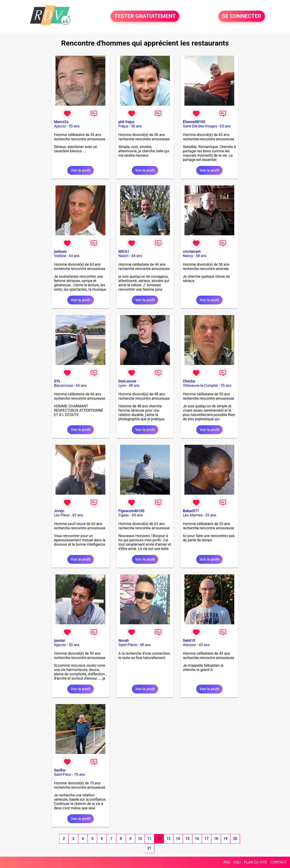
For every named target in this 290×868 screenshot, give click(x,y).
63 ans (225, 126)
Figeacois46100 (131, 511)
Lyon (122, 385)
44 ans (137, 256)
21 (149, 848)
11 (149, 839)
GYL (57, 381)
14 (178, 839)
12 (159, 839)
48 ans (134, 385)
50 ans (74, 645)
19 (225, 839)
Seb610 (189, 641)
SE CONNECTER (242, 16)
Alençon (189, 645)
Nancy (188, 256)
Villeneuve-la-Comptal (200, 385)
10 (140, 839)
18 (216, 839)
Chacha (189, 381)
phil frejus (127, 122)
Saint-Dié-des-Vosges (200, 126)
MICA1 (124, 252)
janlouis (60, 252)
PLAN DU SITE (256, 862)
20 (235, 839)
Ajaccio (60, 126)
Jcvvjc (59, 511)
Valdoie (60, 256)
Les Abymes (193, 515)
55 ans (74, 126)
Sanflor (60, 770)
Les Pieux (62, 515)
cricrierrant (192, 252)
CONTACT (278, 862)
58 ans (201, 256)
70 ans (80, 774)
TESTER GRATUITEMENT (145, 16)
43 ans (204, 645)
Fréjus (123, 126)
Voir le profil (80, 170)
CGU (237, 862)
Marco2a (61, 122)
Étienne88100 (194, 122)
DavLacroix (127, 381)
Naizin (124, 256)
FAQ (227, 862)
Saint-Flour (63, 774)
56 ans (136, 126)
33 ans (211, 515)
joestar (60, 641)
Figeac (124, 515)
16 (197, 839)
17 (206, 839)
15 (187, 839)
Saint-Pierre (128, 645)
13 (168, 839)
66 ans (81, 385)
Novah (124, 641)
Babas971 (191, 511)
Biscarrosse (63, 385)
